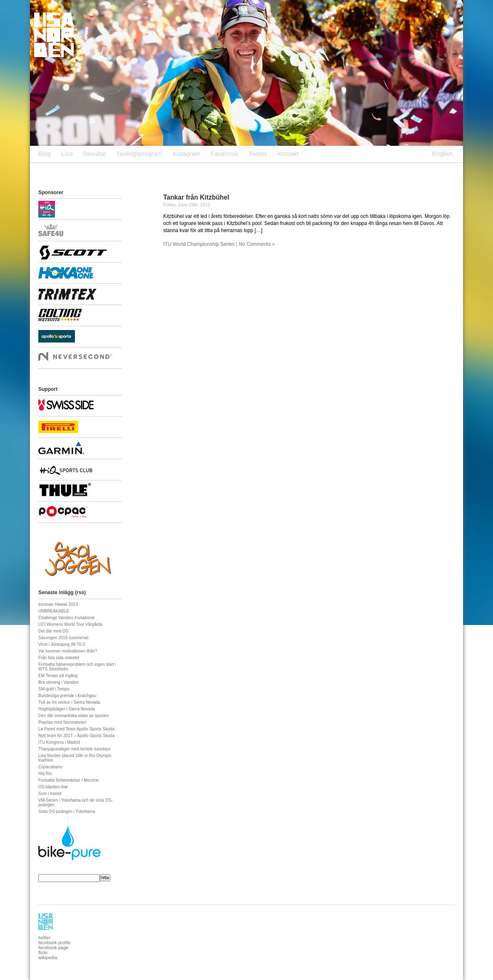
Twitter (258, 154)
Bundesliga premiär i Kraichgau (67, 696)
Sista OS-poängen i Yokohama (67, 811)
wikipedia (48, 957)
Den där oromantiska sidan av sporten (73, 716)
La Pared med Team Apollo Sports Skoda (76, 729)
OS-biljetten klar (53, 787)
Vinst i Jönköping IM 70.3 (62, 644)
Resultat (95, 154)
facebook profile (55, 942)
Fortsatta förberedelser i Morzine (68, 780)
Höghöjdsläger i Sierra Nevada (67, 709)
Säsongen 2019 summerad (63, 638)
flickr (43, 952)
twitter (44, 937)
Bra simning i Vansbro (59, 682)
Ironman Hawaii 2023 (58, 604)
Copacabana (50, 767)
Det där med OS (53, 631)
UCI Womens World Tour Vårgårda (70, 624)
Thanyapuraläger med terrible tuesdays (75, 749)
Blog (45, 154)
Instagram (187, 154)
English (442, 154)
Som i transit (50, 794)
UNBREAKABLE (54, 611)
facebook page (53, 947)
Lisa (67, 154)
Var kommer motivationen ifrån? (68, 651)
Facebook (224, 154)
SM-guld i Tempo (54, 689)
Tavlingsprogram (139, 154)
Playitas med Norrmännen (62, 722)
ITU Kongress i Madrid (59, 742)
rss (80, 592)
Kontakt (288, 154)
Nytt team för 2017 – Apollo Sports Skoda (76, 736)
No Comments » (257, 244)
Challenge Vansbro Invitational (66, 618)
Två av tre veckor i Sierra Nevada (69, 702)
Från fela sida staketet (59, 658)
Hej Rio (45, 774)
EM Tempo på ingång (58, 676)
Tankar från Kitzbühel (196, 197)
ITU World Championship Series (199, 244)
